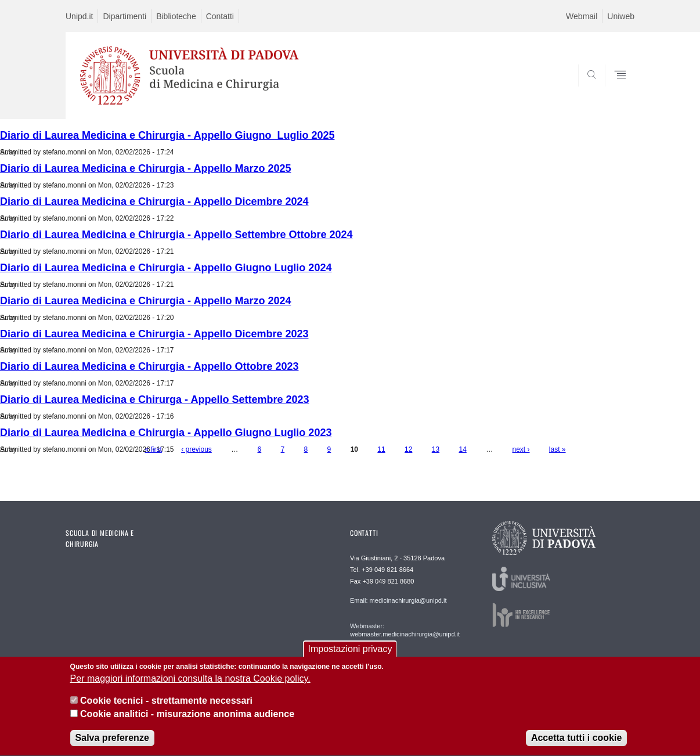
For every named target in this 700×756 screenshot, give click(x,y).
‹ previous (196, 449)
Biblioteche (176, 16)
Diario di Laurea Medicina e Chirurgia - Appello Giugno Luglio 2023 (166, 433)
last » (558, 449)
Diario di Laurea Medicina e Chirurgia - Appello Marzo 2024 (145, 301)
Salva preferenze (112, 746)
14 (462, 449)
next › (521, 449)
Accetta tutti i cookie (576, 746)
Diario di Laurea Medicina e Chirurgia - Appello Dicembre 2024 (154, 201)
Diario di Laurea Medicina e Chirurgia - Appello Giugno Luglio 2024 (166, 268)
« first (153, 449)
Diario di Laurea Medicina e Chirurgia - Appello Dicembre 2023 (154, 334)
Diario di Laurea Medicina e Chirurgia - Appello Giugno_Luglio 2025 (167, 135)
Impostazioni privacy (350, 657)
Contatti (220, 16)
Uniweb (621, 16)
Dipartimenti (125, 16)
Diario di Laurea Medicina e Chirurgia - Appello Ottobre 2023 (149, 366)
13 (436, 449)
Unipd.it (79, 16)
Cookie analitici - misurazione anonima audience (187, 722)
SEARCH (614, 91)
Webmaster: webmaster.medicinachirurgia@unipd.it (405, 630)
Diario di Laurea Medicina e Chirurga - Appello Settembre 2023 (154, 399)
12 (408, 449)
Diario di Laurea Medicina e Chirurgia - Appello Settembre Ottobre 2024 (176, 235)
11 (381, 449)
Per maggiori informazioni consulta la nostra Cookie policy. (190, 687)
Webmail (582, 16)
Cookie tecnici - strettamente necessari (166, 709)
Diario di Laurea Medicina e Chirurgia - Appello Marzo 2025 (145, 168)
